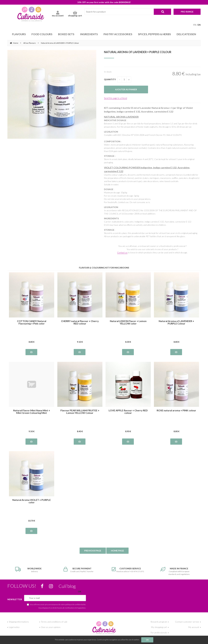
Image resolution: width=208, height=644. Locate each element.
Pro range (187, 12)
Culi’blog (67, 586)
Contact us (122, 252)
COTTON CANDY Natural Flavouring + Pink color (32, 322)
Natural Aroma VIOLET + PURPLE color (32, 501)
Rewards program (159, 622)
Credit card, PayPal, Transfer (80, 570)
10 (32, 521)
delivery (32, 570)
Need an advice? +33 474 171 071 (128, 570)
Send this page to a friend (116, 98)
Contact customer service (187, 622)
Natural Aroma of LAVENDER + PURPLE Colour (138, 52)
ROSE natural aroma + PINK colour (176, 410)
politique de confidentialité (75, 604)
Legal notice (14, 627)
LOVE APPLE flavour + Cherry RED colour (128, 412)
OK (147, 640)
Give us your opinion (51, 627)
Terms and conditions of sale (54, 622)
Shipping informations (19, 622)
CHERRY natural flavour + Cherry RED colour (80, 322)
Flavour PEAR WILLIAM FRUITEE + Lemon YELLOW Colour (80, 412)
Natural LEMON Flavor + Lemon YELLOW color (128, 322)
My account (194, 627)
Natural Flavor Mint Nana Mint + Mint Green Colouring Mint (32, 412)
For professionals (159, 633)
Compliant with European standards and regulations (177, 571)
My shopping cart (159, 627)
